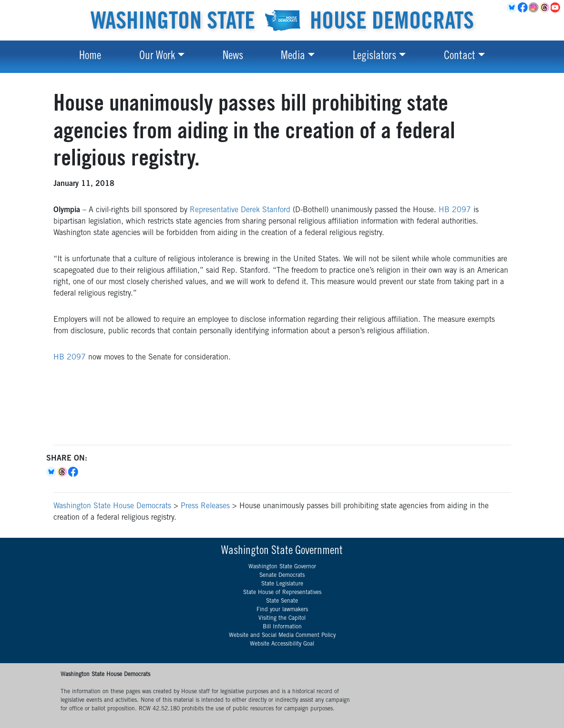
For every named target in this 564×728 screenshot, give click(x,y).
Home (90, 57)
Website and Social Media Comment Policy (282, 636)
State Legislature (282, 584)
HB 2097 (455, 210)
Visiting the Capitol (282, 618)
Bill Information (282, 627)
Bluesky (52, 472)
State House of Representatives (282, 593)
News (233, 57)
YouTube (556, 8)
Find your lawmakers (282, 610)
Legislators (374, 57)
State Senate (282, 601)
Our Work (157, 57)
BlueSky (512, 8)
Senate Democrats (282, 575)
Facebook (523, 8)
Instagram (534, 8)
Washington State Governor (282, 567)
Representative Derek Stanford (240, 210)
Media (293, 57)
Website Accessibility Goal (282, 644)
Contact (460, 57)
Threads (545, 8)
